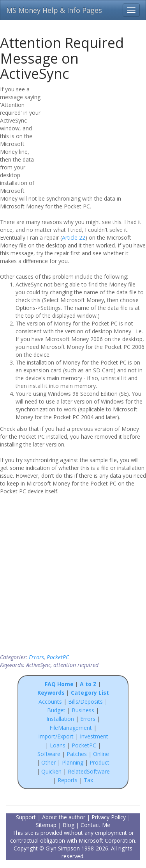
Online (101, 754)
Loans (58, 745)
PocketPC (58, 657)
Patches (77, 754)
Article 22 (74, 237)
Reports (68, 780)
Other (48, 762)
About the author (64, 817)
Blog (69, 825)
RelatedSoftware (89, 771)
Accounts (50, 702)
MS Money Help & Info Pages (54, 10)
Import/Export (56, 736)
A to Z (88, 684)
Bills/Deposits (85, 702)
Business (84, 710)
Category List (90, 693)
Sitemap (46, 825)
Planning (73, 762)
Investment (94, 736)
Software (49, 754)
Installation (61, 719)
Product (99, 762)
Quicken (51, 771)
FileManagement (71, 728)
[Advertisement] (96, 135)
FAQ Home (59, 684)
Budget (56, 710)
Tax (88, 780)
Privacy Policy (109, 817)
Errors (36, 657)
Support (26, 817)
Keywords (51, 693)
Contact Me (95, 825)
